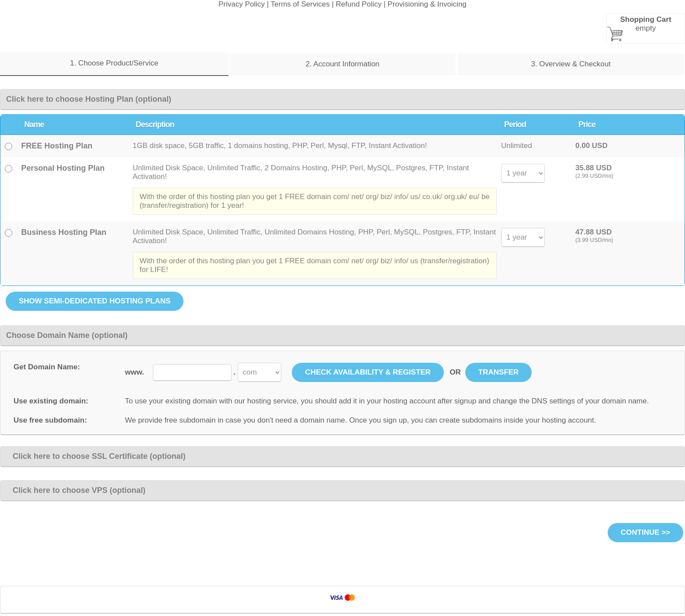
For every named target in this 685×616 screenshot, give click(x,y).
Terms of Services (300, 4)
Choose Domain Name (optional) (67, 335)
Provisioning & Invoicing (427, 4)
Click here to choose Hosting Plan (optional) (89, 99)
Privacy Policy (242, 4)
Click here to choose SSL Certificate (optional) (96, 456)
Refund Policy (359, 4)
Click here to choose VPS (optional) (76, 490)
